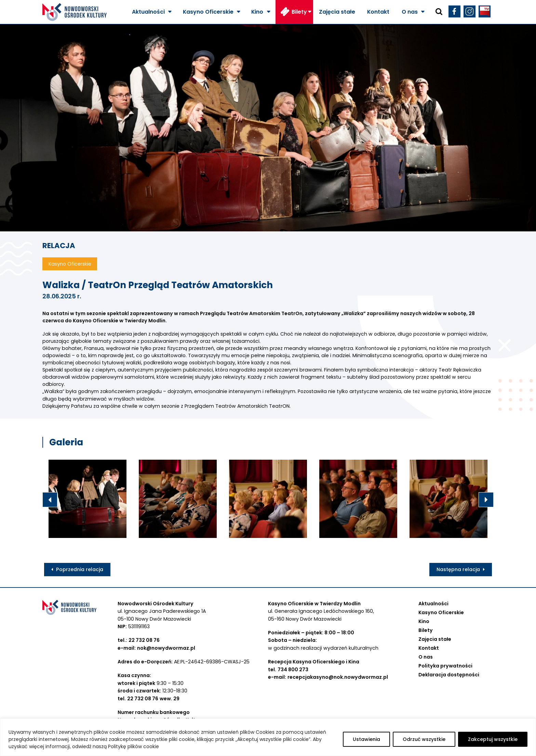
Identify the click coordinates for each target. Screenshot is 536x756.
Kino (257, 12)
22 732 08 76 (144, 640)
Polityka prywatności (445, 666)
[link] (119, 321)
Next (486, 500)
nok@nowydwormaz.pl (166, 648)
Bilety (299, 12)
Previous (50, 500)
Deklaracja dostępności (449, 675)
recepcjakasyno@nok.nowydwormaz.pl (338, 677)
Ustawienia (366, 739)
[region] (268, 737)
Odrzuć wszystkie (424, 739)
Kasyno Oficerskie (208, 12)
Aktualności (148, 12)
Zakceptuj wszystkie (493, 739)
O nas (410, 12)
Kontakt (378, 12)
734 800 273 (293, 670)
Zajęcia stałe (337, 12)
